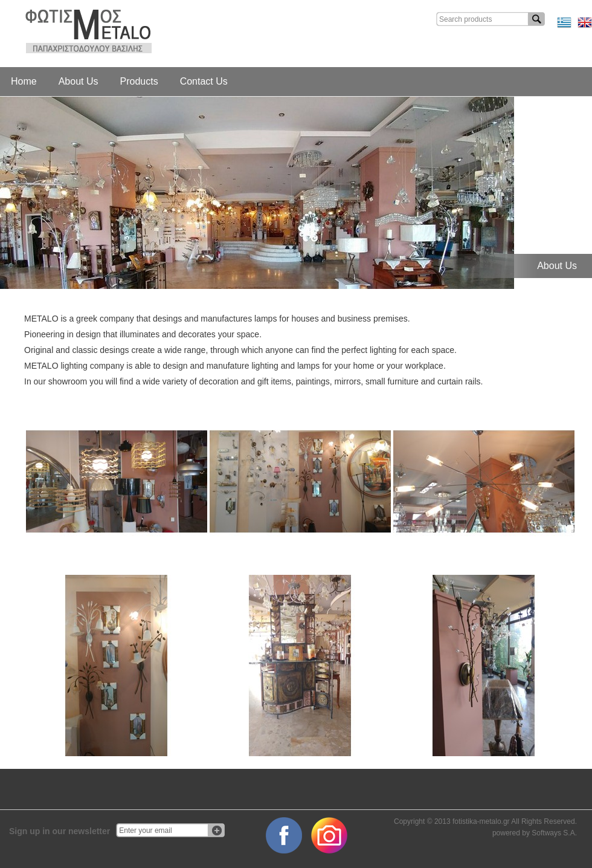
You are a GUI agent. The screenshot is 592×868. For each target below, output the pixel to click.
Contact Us (204, 81)
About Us (79, 81)
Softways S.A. (554, 833)
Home (24, 81)
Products (139, 81)
